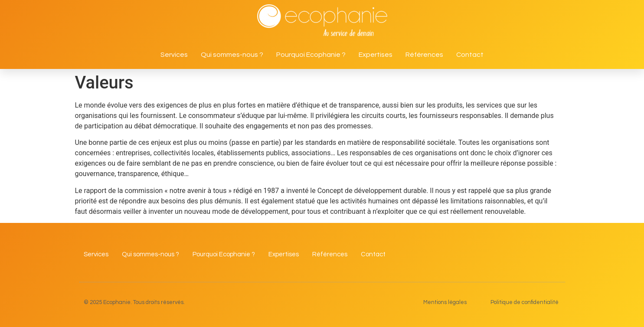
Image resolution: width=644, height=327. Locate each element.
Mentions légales (445, 302)
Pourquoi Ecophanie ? (311, 55)
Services (174, 55)
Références (424, 55)
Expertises (376, 55)
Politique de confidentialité (525, 302)
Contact (470, 55)
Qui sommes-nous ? (232, 55)
